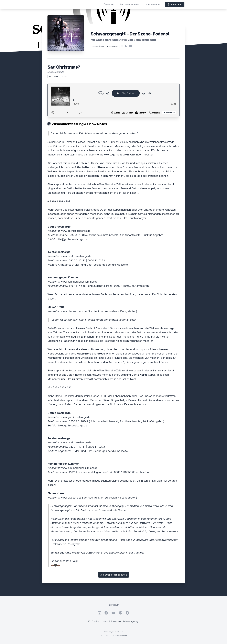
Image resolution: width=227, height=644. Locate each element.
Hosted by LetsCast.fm (114, 632)
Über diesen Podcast (130, 5)
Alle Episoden (153, 5)
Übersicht (109, 5)
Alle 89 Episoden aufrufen (114, 575)
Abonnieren (175, 4)
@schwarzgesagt (167, 540)
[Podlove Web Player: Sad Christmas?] (113, 100)
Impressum (113, 605)
